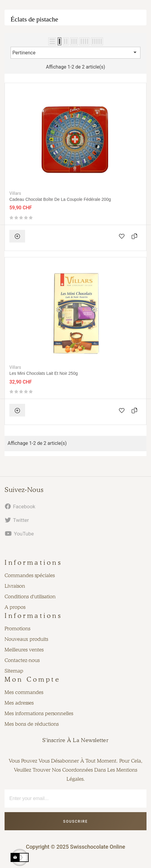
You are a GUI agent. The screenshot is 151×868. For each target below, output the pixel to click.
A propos (15, 607)
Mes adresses (19, 703)
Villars (15, 193)
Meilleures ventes (24, 650)
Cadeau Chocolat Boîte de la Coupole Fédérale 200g (60, 199)
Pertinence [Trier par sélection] (75, 52)
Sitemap (14, 671)
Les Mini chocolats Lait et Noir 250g (43, 373)
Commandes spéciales (30, 575)
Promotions (17, 628)
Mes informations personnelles (39, 713)
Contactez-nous (22, 660)
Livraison (15, 586)
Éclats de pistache (34, 19)
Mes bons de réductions (32, 724)
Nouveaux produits (26, 639)
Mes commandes (24, 692)
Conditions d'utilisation (30, 596)
